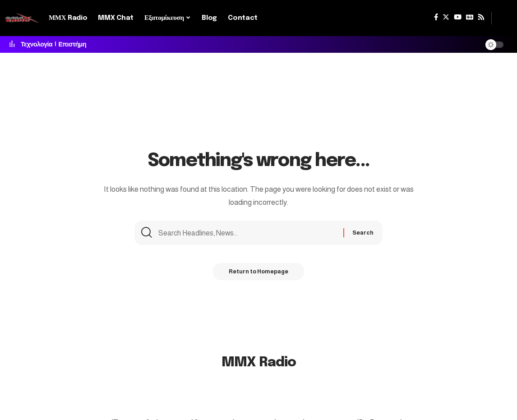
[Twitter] (446, 17)
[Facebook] (436, 17)
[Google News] (470, 17)
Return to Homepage (258, 274)
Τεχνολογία (37, 45)
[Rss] (481, 17)
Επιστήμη (72, 45)
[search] (502, 18)
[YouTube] (458, 17)
